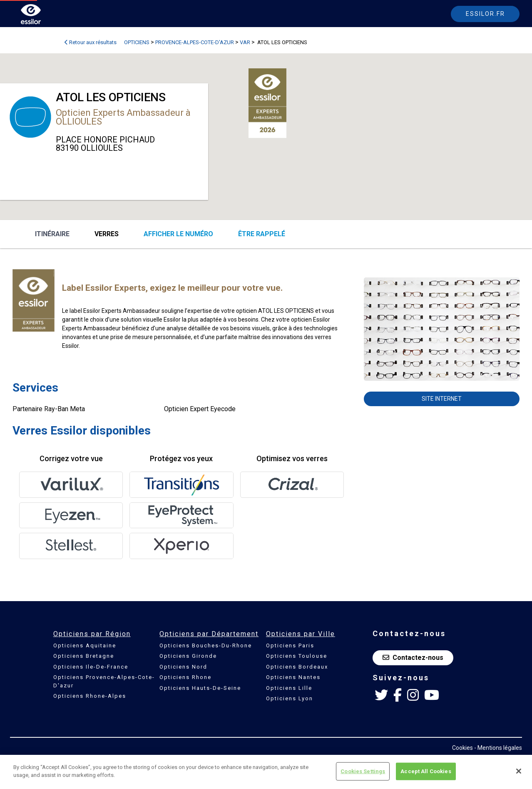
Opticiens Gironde (188, 656)
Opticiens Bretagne (84, 656)
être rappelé (262, 234)
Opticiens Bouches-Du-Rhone (206, 645)
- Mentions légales (498, 748)
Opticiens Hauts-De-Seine (200, 688)
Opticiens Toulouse (297, 656)
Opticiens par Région (92, 634)
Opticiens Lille (289, 688)
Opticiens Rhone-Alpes (90, 696)
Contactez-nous (413, 658)
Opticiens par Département (209, 634)
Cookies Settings (363, 771)
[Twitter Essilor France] (381, 695)
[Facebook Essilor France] (398, 695)
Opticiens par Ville (301, 634)
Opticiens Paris (290, 645)
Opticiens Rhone (185, 677)
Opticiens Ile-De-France (91, 667)
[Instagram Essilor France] (413, 695)
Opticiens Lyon (290, 698)
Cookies (462, 748)
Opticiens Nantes (293, 677)
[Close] (519, 771)
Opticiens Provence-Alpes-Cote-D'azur (104, 681)
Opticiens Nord (183, 667)
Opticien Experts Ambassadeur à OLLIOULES (123, 117)
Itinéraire (52, 234)
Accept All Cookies (426, 771)
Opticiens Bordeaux (297, 667)
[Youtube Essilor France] (432, 695)
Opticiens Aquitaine (85, 645)
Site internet (442, 399)
